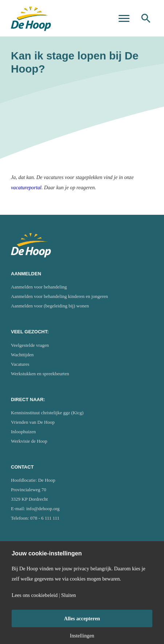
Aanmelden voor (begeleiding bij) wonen (50, 306)
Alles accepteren (82, 618)
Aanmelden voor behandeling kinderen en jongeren (59, 296)
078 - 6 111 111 (45, 518)
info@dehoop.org (43, 509)
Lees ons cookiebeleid (35, 595)
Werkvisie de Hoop (29, 441)
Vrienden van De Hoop (33, 422)
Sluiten (68, 595)
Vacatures (20, 364)
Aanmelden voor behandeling (39, 287)
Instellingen (82, 636)
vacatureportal (26, 187)
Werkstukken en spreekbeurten (40, 374)
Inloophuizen (23, 432)
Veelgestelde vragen (30, 345)
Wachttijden (22, 355)
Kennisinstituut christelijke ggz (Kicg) (47, 413)
